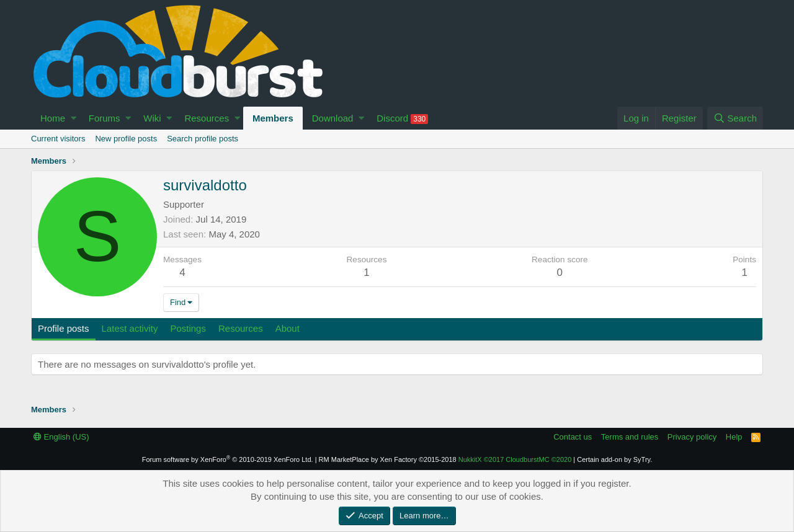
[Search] (735, 118)
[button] (74, 118)
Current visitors (58, 139)
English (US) (61, 437)
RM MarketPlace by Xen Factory (388, 459)
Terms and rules (630, 437)
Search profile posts (203, 139)
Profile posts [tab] (64, 328)
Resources (207, 118)
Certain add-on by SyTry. (614, 459)
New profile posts (126, 139)
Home (53, 118)
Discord (402, 118)
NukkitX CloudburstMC (515, 459)
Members (273, 118)
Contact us (573, 437)
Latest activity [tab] (130, 328)
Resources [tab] (241, 328)
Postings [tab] (188, 328)
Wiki (152, 118)
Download (333, 118)
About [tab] (288, 328)
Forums (105, 118)
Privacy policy (692, 437)
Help (734, 437)
